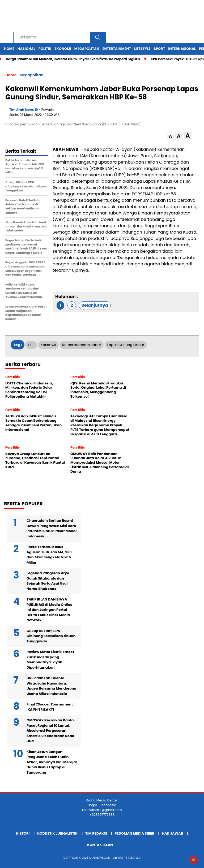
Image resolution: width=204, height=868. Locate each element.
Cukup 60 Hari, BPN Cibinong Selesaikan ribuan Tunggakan (51, 636)
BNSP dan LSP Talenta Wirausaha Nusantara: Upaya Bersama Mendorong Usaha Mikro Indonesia (51, 686)
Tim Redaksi (96, 833)
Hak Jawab (173, 833)
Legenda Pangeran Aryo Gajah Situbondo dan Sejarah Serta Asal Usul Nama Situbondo (48, 581)
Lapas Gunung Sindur (126, 345)
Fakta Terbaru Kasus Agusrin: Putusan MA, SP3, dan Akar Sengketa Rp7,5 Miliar (50, 555)
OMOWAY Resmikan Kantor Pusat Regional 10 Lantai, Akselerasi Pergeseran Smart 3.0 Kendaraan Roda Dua (51, 731)
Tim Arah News (22, 110)
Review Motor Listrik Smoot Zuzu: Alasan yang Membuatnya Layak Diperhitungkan (50, 660)
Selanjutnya (95, 305)
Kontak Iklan (100, 845)
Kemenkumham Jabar (82, 345)
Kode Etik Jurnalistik (57, 833)
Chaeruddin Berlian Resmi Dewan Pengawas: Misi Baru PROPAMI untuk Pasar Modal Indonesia (52, 528)
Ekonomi (63, 49)
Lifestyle (142, 49)
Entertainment (117, 49)
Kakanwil (48, 345)
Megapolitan (87, 49)
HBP (31, 345)
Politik (45, 49)
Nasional (26, 49)
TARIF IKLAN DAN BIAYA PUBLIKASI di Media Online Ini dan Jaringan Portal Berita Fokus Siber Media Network (49, 610)
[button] (170, 137)
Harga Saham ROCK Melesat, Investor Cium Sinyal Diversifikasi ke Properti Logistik (73, 59)
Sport (159, 49)
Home (9, 49)
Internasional (182, 49)
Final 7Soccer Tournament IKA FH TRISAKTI (50, 707)
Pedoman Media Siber (134, 833)
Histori (23, 833)
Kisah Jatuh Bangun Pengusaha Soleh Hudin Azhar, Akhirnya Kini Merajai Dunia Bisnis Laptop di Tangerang (52, 762)
